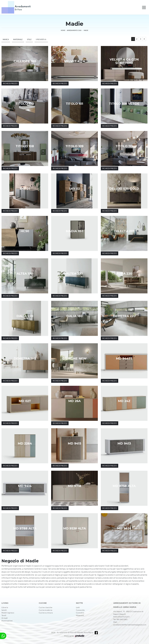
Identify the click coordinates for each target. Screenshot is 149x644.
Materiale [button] (18, 39)
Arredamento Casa (74, 30)
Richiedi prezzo (10, 83)
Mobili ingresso (8, 613)
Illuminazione (7, 621)
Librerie (5, 607)
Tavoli (4, 615)
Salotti (4, 610)
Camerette (80, 610)
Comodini (80, 613)
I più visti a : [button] (41, 39)
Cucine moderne (46, 610)
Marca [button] (6, 39)
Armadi (5, 618)
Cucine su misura (46, 613)
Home (63, 30)
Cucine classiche (46, 607)
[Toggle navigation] (144, 7)
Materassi (80, 615)
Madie (86, 30)
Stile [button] (29, 39)
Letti (78, 607)
